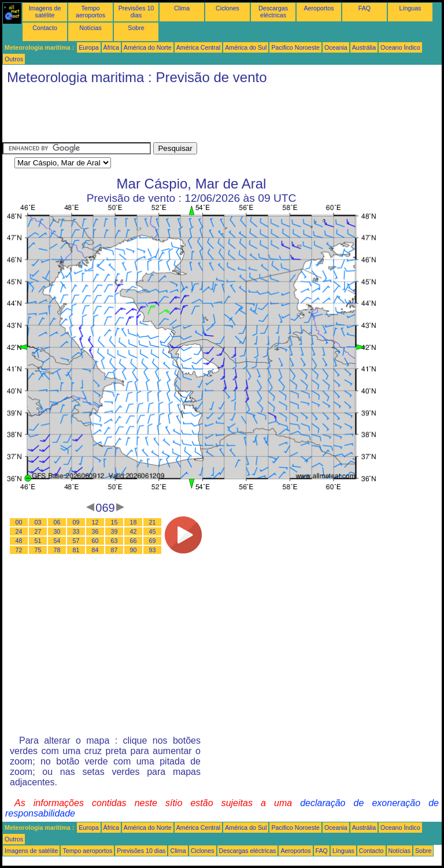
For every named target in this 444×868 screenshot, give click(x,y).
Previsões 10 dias (136, 12)
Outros (14, 59)
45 (153, 531)
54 (57, 541)
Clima (182, 8)
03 (38, 522)
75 (38, 550)
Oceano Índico (400, 47)
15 (114, 522)
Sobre (136, 28)
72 (19, 550)
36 (95, 531)
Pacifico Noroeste (295, 47)
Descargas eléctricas (273, 12)
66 (134, 541)
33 (76, 531)
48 (19, 541)
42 (134, 531)
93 (153, 550)
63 (114, 541)
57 (76, 541)
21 (153, 522)
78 (57, 550)
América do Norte (148, 47)
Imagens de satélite (45, 12)
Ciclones (227, 8)
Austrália (364, 47)
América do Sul (246, 47)
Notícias (90, 28)
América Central (198, 47)
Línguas (410, 8)
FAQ (365, 8)
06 (57, 522)
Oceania (336, 47)
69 (153, 541)
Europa (88, 47)
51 (38, 541)
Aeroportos (319, 8)
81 (76, 550)
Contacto (45, 28)
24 (19, 531)
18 (134, 522)
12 (95, 522)
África (111, 47)
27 (38, 531)
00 (19, 522)
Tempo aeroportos (90, 12)
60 (95, 541)
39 (114, 531)
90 (134, 550)
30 (57, 531)
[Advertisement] (213, 116)
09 (76, 522)
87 (114, 550)
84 (95, 550)
